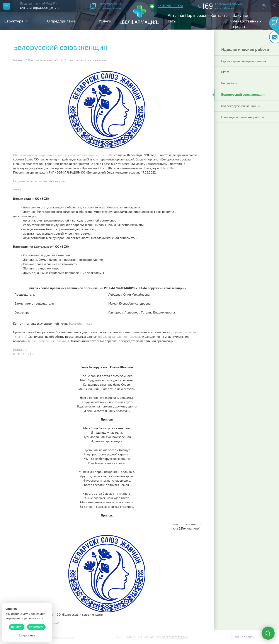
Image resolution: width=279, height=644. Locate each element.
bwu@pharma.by (81, 323)
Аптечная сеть (177, 18)
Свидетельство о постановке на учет (39, 181)
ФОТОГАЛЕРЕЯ (23, 354)
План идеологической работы (243, 117)
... (269, 15)
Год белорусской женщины (240, 106)
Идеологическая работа (45, 60)
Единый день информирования (244, 61)
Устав (17, 190)
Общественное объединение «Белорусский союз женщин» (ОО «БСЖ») (63, 155)
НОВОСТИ (20, 350)
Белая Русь (229, 83)
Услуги (105, 21)
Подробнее (27, 635)
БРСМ (225, 72)
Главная (19, 60)
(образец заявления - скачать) (120, 336)
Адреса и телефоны (175, 637)
